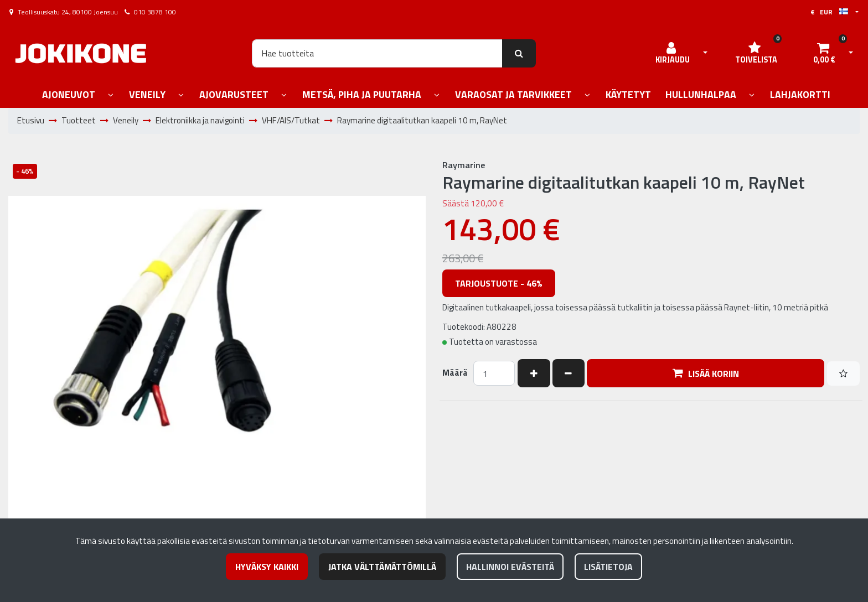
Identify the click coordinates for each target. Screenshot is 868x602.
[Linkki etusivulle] (81, 53)
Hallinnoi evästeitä (510, 567)
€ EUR (829, 12)
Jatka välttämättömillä (382, 567)
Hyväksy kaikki (267, 567)
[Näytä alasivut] (111, 95)
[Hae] (377, 53)
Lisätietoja (608, 567)
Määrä (455, 373)
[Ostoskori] (824, 53)
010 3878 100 (155, 12)
